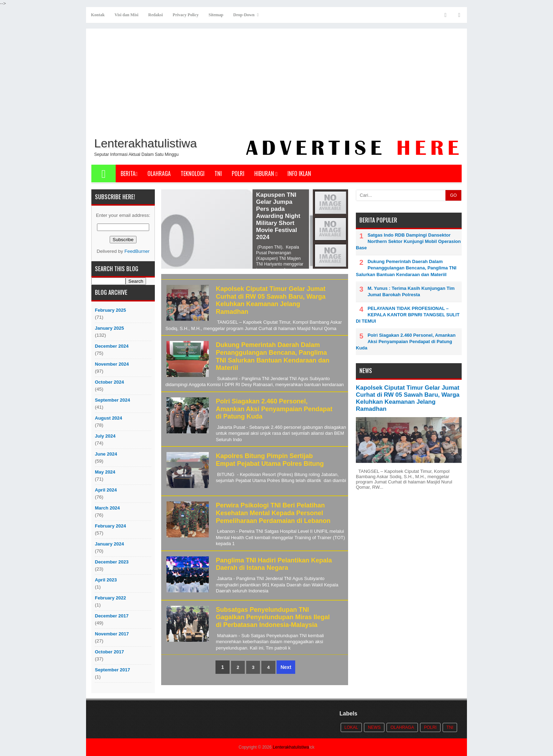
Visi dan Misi (127, 15)
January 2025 (109, 328)
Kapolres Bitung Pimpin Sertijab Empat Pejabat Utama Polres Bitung (270, 460)
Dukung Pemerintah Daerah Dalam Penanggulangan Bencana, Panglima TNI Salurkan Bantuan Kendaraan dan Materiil (273, 356)
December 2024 (112, 346)
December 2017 (112, 616)
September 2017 (113, 670)
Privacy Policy (186, 15)
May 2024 (105, 472)
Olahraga (159, 173)
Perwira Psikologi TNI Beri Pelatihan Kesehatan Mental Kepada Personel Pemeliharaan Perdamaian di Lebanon (273, 513)
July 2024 (105, 436)
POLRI (238, 173)
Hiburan (266, 173)
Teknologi (193, 173)
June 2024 (106, 454)
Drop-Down (244, 15)
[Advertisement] (276, 81)
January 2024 (109, 544)
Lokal (351, 727)
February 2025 (110, 310)
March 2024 (107, 508)
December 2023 (112, 562)
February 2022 (110, 598)
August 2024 (108, 418)
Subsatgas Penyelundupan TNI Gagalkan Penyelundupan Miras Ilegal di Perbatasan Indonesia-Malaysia (273, 617)
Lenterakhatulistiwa (291, 747)
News (374, 727)
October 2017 (109, 652)
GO (453, 195)
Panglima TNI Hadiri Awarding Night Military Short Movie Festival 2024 (187, 209)
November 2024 (112, 364)
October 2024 (109, 382)
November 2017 (112, 634)
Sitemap (216, 15)
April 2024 (106, 490)
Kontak (98, 15)
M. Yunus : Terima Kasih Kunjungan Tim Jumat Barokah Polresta (411, 291)
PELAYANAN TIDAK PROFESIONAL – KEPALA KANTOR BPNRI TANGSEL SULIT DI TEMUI (408, 315)
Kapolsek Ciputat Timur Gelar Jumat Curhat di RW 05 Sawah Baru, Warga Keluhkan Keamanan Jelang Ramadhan (271, 300)
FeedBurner (137, 251)
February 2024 (110, 526)
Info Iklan (299, 173)
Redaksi (155, 15)
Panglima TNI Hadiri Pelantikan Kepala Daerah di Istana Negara (274, 564)
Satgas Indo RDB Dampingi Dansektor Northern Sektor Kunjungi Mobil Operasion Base (408, 241)
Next (286, 667)
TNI (218, 173)
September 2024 (113, 400)
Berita (129, 173)
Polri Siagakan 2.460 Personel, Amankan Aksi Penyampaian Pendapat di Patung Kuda (274, 409)
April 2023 (106, 580)
